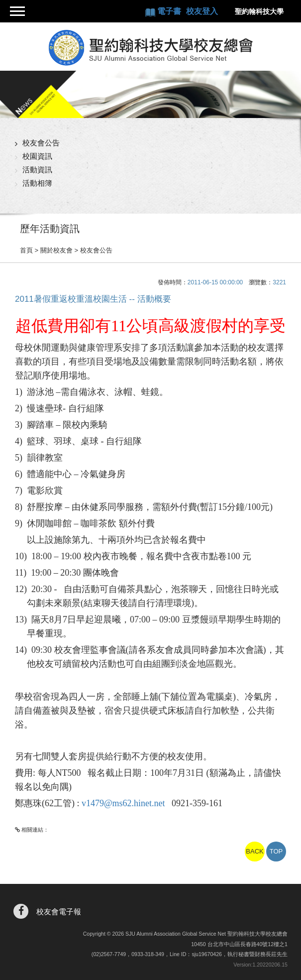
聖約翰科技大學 (259, 11)
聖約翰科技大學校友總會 (150, 48)
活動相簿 (37, 183)
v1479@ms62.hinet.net (123, 803)
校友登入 (202, 11)
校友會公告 (41, 143)
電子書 (170, 11)
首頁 (26, 250)
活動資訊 (37, 170)
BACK (254, 851)
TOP (276, 851)
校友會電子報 (59, 912)
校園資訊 (37, 156)
